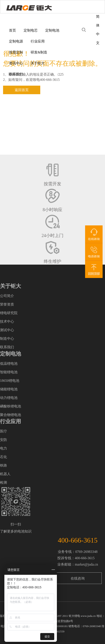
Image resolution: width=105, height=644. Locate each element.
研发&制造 (39, 52)
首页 (12, 30)
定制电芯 (31, 30)
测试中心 (7, 330)
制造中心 (7, 339)
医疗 (3, 431)
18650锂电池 (10, 381)
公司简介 (7, 296)
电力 (3, 448)
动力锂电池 (9, 398)
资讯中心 (16, 63)
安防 (3, 440)
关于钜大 (38, 63)
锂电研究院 (9, 313)
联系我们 (16, 74)
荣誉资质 (7, 304)
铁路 (3, 465)
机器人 (5, 474)
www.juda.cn (88, 616)
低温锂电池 (9, 364)
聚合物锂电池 (10, 415)
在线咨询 (78, 578)
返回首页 (22, 90)
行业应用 (38, 41)
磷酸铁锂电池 (10, 406)
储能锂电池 (9, 389)
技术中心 (7, 321)
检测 (3, 482)
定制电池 (52, 30)
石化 (3, 457)
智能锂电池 (9, 372)
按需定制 (16, 52)
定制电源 (16, 41)
